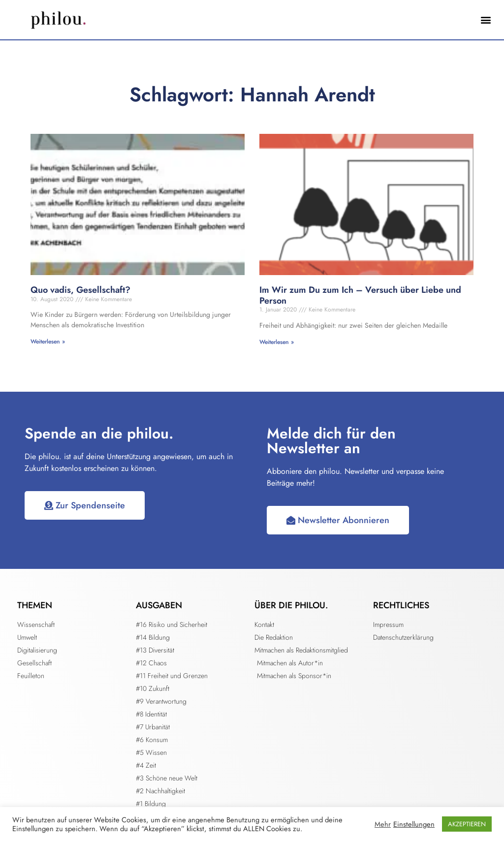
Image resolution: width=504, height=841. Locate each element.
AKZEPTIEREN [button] (467, 824)
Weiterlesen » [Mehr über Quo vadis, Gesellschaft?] (48, 342)
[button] (486, 20)
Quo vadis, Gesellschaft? (80, 290)
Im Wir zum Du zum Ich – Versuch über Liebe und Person (360, 295)
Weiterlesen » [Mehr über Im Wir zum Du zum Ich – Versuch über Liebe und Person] (277, 342)
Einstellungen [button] (414, 824)
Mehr (383, 824)
